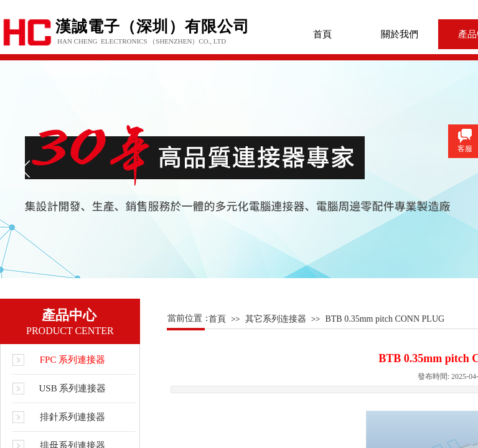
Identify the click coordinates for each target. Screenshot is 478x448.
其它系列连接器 (276, 319)
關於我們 (400, 34)
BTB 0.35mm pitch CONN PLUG (385, 319)
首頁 (322, 34)
